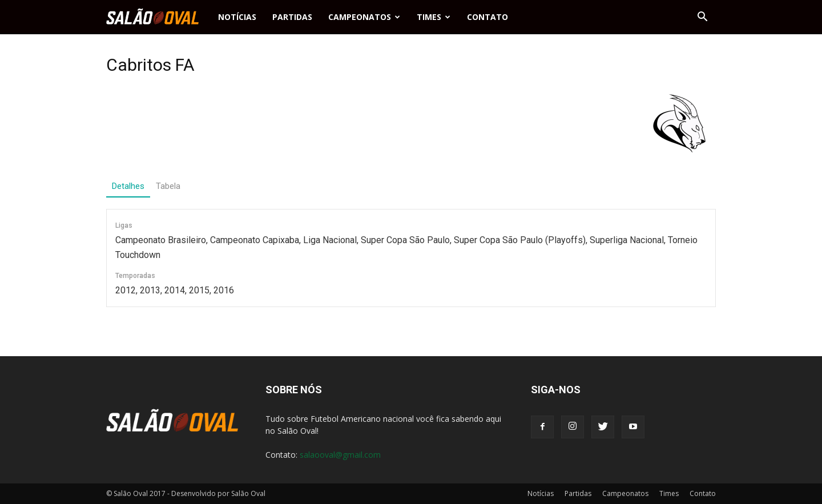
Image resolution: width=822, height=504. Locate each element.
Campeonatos (364, 17)
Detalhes (128, 186)
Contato (487, 17)
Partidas (292, 17)
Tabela (168, 186)
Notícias (237, 17)
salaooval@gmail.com (340, 455)
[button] (702, 17)
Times (434, 17)
